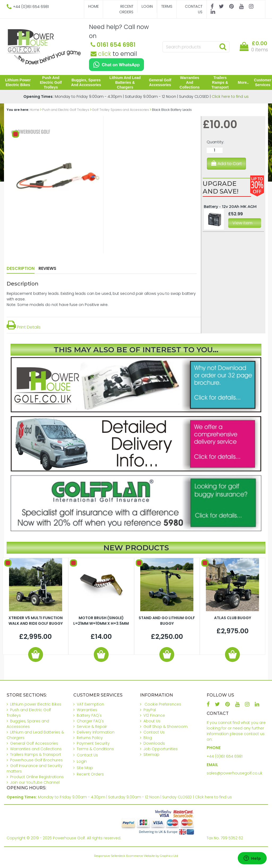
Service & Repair (92, 727)
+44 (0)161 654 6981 (225, 756)
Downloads (154, 743)
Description (21, 268)
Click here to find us (230, 97)
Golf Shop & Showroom (165, 727)
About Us (152, 721)
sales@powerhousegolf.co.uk (235, 773)
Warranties (87, 710)
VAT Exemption (90, 704)
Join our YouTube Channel (35, 782)
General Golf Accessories (160, 82)
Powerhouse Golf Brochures (36, 760)
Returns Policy (90, 738)
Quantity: (215, 142)
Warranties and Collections (190, 82)
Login (147, 6)
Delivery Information (96, 732)
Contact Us (194, 9)
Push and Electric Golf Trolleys (51, 82)
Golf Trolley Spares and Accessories (121, 110)
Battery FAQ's (89, 715)
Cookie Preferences (163, 704)
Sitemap (151, 754)
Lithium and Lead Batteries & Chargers (125, 82)
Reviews (47, 268)
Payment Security (93, 743)
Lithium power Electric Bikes (18, 82)
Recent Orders (126, 9)
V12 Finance (154, 715)
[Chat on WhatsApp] (116, 65)
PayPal (150, 710)
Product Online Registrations (37, 777)
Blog (148, 738)
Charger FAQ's (90, 721)
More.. (243, 82)
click (101, 54)
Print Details (24, 327)
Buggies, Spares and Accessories (86, 82)
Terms (167, 6)
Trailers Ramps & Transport (220, 82)
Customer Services (263, 82)
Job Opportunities (161, 749)
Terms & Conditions (95, 749)
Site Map (85, 768)
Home (93, 6)
